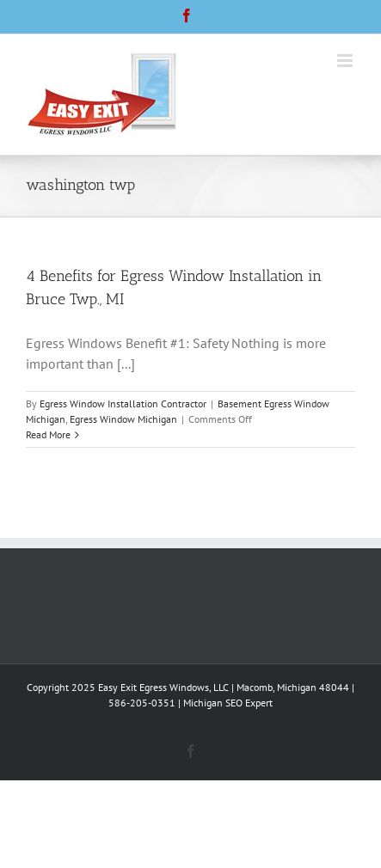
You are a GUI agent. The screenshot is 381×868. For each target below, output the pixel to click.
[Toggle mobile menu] (346, 61)
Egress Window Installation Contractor (123, 403)
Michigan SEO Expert (228, 703)
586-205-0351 (142, 703)
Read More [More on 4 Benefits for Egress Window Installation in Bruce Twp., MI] (48, 434)
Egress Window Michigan (123, 419)
